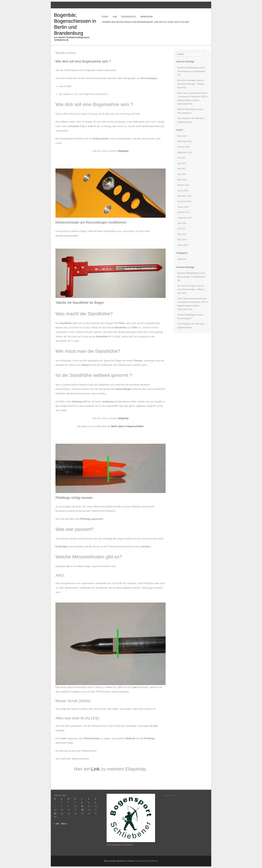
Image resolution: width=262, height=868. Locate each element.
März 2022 (182, 180)
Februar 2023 (183, 147)
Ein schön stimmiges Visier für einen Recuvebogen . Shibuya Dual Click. (191, 84)
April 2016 (182, 223)
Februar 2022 (183, 185)
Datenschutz (129, 17)
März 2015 (182, 240)
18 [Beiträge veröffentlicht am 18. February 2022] (82, 810)
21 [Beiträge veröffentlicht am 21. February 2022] (55, 813)
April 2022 (182, 174)
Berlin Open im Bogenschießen (127, 426)
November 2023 (184, 141)
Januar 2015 (183, 245)
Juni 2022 (182, 163)
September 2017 (185, 218)
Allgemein (182, 259)
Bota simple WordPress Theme (119, 861)
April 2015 (182, 234)
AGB (115, 17)
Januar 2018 (183, 207)
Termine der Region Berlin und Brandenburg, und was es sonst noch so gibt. (146, 22)
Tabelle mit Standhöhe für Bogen (80, 303)
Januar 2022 (183, 191)
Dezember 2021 (184, 196)
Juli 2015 (181, 229)
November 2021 (184, 201)
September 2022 (185, 152)
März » (64, 824)
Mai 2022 (181, 169)
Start (105, 17)
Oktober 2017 (183, 212)
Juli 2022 (181, 158)
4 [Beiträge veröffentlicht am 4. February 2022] (82, 803)
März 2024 (182, 136)
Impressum (147, 17)
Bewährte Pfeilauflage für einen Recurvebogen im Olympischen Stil (191, 71)
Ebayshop (123, 151)
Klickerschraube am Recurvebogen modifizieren (91, 222)
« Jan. (57, 824)
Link (96, 769)
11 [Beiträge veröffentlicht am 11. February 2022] (82, 806)
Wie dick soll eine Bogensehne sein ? (83, 61)
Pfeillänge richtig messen (74, 498)
